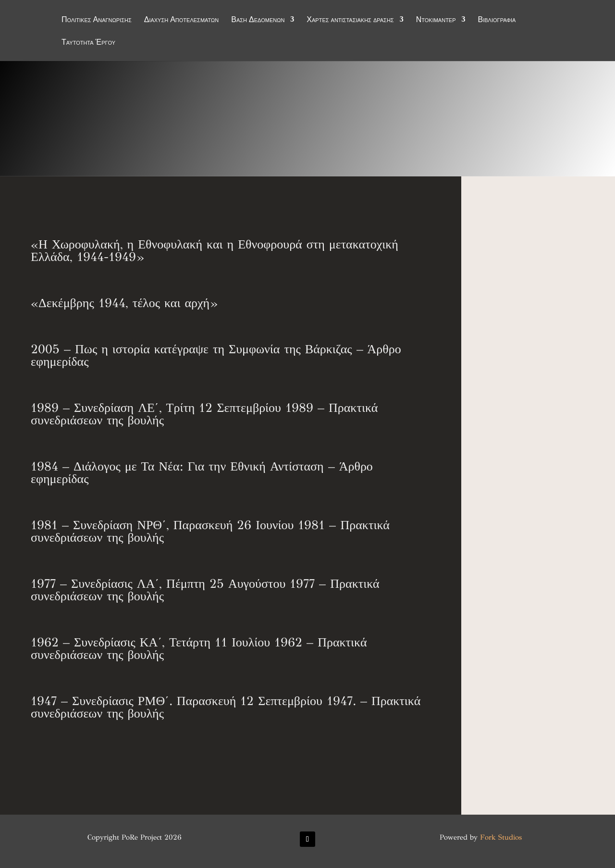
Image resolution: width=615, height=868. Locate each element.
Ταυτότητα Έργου (88, 43)
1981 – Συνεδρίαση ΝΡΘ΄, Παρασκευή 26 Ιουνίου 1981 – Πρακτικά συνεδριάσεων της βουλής (210, 531)
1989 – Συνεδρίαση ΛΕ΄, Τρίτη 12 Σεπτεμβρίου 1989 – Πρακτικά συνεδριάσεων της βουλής (204, 414)
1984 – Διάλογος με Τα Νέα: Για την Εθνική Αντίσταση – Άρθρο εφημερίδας (202, 472)
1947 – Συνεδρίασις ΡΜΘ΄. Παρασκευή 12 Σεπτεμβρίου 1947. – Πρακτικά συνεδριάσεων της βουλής (226, 707)
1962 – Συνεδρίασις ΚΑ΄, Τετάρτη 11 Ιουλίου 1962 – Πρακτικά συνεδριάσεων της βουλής (199, 648)
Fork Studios (501, 837)
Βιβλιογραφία (497, 20)
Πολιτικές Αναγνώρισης (97, 20)
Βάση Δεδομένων (258, 20)
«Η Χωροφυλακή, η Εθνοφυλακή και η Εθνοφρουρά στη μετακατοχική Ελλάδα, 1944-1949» (215, 250)
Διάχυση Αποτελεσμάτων (182, 20)
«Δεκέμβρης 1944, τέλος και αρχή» (124, 303)
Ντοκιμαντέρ (436, 20)
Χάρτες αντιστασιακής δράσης (350, 20)
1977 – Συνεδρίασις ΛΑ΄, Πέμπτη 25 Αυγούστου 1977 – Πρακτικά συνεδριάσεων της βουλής (205, 590)
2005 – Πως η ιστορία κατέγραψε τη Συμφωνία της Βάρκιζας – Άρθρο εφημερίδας (216, 355)
